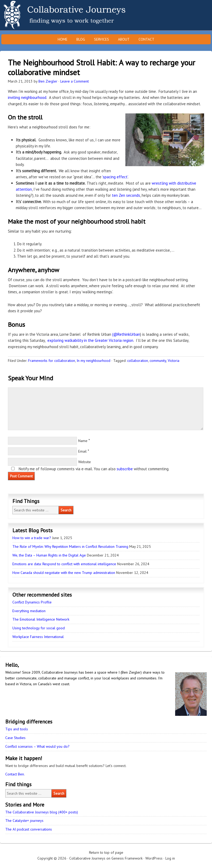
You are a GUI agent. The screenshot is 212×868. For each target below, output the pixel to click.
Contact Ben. (15, 774)
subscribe (125, 469)
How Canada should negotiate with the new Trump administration (64, 573)
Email (82, 451)
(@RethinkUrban (126, 334)
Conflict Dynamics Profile (32, 602)
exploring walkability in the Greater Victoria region (90, 340)
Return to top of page (106, 852)
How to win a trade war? (32, 538)
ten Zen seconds (126, 195)
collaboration (138, 361)
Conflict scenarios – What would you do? (37, 746)
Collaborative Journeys (46, 15)
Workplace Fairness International (38, 637)
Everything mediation (29, 611)
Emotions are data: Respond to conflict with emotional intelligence (64, 564)
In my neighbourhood (93, 361)
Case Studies (15, 738)
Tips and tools (17, 729)
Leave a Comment (75, 81)
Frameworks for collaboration (52, 361)
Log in (170, 858)
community (158, 361)
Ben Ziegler (48, 81)
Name (83, 441)
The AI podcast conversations (29, 829)
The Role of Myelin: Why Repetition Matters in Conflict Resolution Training (70, 546)
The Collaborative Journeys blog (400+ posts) (42, 812)
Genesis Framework (127, 858)
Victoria (174, 361)
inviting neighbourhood (27, 97)
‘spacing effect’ (115, 177)
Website (85, 462)
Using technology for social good (39, 628)
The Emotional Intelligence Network (41, 619)
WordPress (154, 858)
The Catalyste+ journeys (24, 821)
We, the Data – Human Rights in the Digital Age (49, 555)
